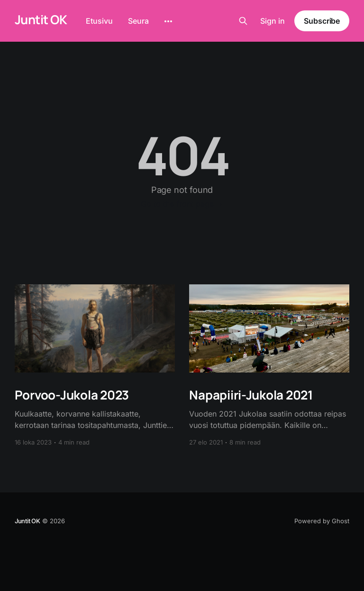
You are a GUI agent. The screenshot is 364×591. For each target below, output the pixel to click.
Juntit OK (41, 20)
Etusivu (99, 21)
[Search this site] (243, 21)
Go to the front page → (182, 204)
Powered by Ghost (322, 521)
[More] (168, 21)
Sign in (273, 21)
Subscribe (322, 21)
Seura (138, 21)
